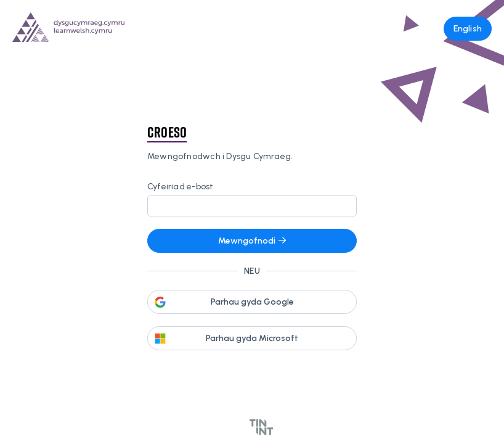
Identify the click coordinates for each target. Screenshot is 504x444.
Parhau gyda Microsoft (252, 338)
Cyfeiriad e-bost (180, 187)
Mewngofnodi (252, 241)
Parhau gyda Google (252, 302)
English (468, 29)
